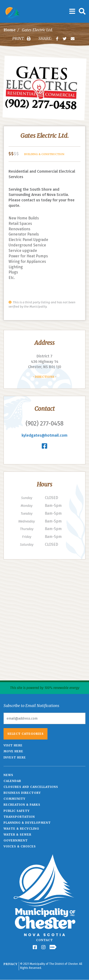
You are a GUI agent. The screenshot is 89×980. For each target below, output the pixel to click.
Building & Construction (44, 154)
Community (14, 799)
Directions (45, 377)
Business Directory (22, 793)
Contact (44, 940)
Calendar (12, 781)
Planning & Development (27, 823)
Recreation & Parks (22, 805)
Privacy (11, 964)
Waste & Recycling (21, 829)
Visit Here (13, 745)
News (8, 775)
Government (16, 840)
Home (10, 30)
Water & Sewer (17, 834)
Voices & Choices (20, 846)
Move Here (13, 751)
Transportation (19, 817)
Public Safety (17, 811)
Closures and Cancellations (31, 787)
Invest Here (15, 757)
